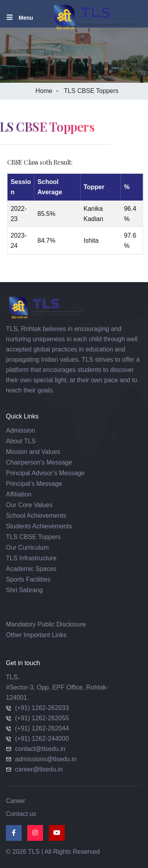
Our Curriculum (27, 547)
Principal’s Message (34, 484)
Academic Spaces (31, 569)
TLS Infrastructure (31, 558)
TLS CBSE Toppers (33, 537)
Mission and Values (33, 452)
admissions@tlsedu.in (46, 759)
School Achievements (36, 516)
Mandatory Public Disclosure (46, 624)
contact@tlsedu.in (40, 749)
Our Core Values (29, 505)
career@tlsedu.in (39, 769)
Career (16, 801)
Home (44, 91)
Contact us (21, 814)
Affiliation (19, 494)
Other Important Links (36, 635)
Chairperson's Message (39, 462)
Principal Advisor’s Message (45, 473)
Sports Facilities (28, 579)
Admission (21, 430)
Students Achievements (39, 526)
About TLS (21, 441)
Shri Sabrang (24, 590)
